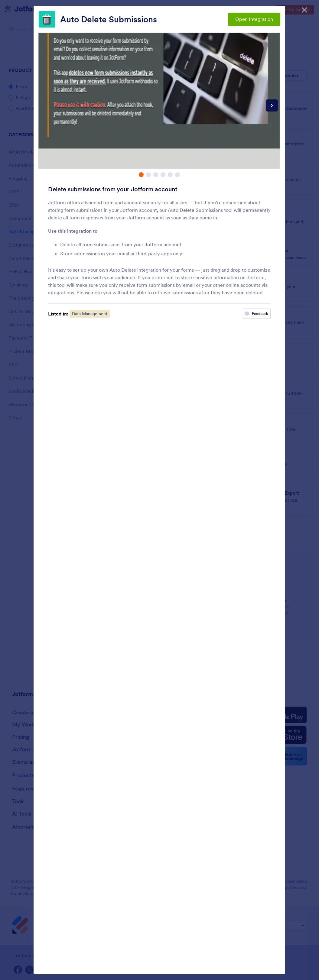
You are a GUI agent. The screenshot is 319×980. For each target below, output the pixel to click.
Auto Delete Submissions (109, 19)
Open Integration (254, 19)
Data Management (90, 314)
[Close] (304, 9)
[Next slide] (272, 105)
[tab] (141, 175)
